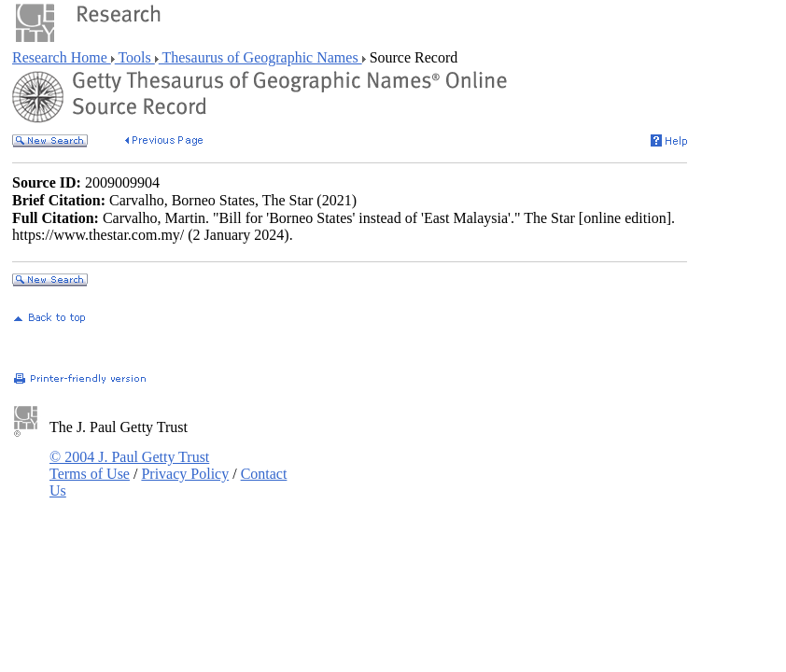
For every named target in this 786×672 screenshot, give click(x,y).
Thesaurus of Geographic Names (260, 57)
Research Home (62, 57)
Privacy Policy (185, 474)
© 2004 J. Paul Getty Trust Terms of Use (129, 465)
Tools (135, 57)
